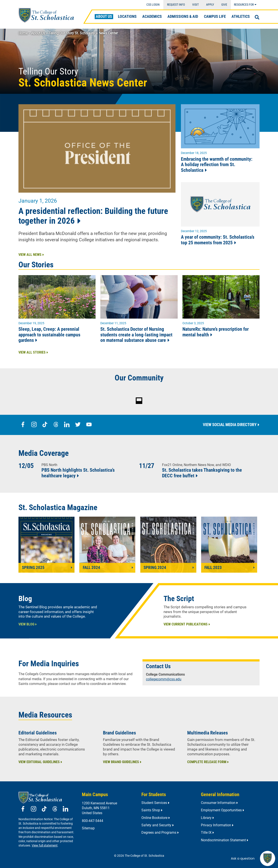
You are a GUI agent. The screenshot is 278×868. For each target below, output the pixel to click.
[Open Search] (257, 17)
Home (23, 33)
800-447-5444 (93, 821)
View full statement (45, 846)
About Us (38, 33)
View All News (30, 255)
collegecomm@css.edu (164, 679)
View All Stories (32, 352)
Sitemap (88, 828)
